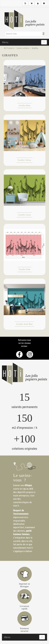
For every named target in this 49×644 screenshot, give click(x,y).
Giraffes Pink (25, 269)
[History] (25, 3)
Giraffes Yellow (24, 160)
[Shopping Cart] (31, 3)
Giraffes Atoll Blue (24, 324)
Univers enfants (23, 48)
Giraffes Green (24, 215)
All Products (9, 48)
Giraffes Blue (24, 106)
